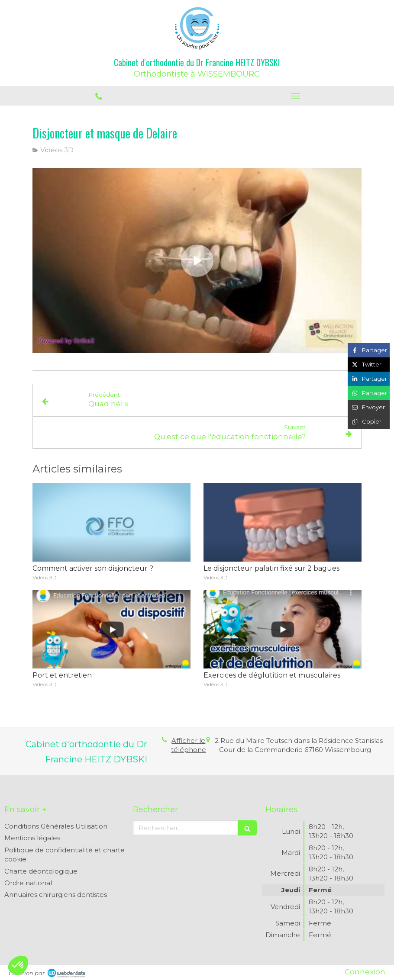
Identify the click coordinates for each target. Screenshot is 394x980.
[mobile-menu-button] (295, 96)
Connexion (365, 972)
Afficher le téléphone (189, 745)
